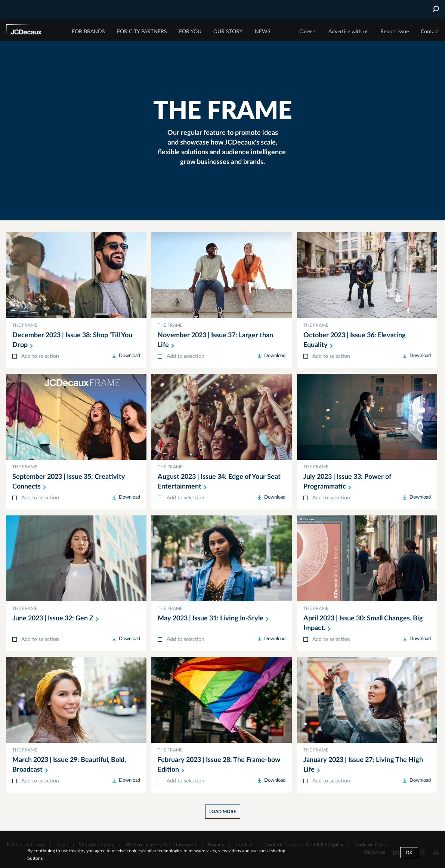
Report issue (395, 32)
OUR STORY (228, 32)
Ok (409, 853)
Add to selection (40, 356)
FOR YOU (190, 32)
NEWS (263, 32)
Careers (308, 32)
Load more (223, 812)
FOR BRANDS (88, 32)
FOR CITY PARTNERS (142, 32)
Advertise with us (348, 32)
